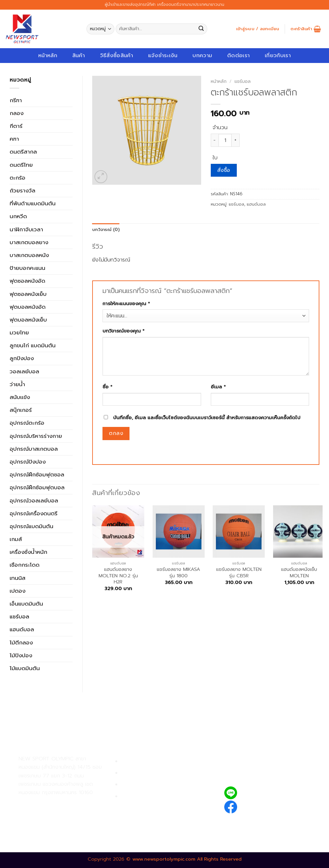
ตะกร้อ (18, 178)
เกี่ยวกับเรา (278, 55)
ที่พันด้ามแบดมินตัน (33, 203)
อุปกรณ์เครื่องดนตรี (34, 513)
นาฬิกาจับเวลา (26, 229)
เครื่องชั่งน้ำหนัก (28, 552)
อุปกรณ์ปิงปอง (28, 462)
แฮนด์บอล (22, 629)
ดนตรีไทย (21, 165)
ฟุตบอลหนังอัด (28, 307)
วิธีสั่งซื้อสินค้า (116, 55)
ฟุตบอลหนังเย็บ (28, 320)
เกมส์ (16, 539)
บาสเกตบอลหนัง (29, 255)
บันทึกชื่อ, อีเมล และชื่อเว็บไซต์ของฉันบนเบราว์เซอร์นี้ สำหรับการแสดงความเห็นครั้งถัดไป (207, 418)
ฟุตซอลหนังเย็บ (28, 294)
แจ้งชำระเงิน (163, 55)
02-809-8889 (53, 817)
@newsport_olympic (268, 793)
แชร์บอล (19, 616)
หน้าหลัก (48, 55)
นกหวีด (18, 216)
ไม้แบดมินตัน (25, 668)
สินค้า (79, 55)
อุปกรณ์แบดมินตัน (31, 526)
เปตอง (18, 591)
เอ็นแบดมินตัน (26, 604)
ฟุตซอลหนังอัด (27, 281)
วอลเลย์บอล (24, 371)
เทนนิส (18, 578)
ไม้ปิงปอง (21, 655)
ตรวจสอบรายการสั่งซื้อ (148, 797)
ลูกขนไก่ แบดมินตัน (33, 345)
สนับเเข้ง (20, 397)
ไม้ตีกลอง (21, 642)
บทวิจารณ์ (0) (106, 230)
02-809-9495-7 (56, 804)
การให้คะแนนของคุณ (126, 304)
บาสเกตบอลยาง (29, 242)
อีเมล (218, 387)
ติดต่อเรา (238, 55)
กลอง (17, 113)
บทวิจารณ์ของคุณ (124, 331)
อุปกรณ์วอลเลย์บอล (34, 500)
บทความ (202, 55)
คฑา (14, 139)
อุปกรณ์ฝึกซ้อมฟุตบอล (37, 487)
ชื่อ (107, 387)
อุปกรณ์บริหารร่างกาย (36, 436)
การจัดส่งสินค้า (139, 785)
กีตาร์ (16, 126)
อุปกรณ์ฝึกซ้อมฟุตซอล (37, 474)
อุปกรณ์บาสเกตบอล (34, 449)
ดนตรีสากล (23, 152)
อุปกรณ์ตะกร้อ (27, 423)
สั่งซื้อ (224, 170)
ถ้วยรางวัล (22, 190)
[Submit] (201, 29)
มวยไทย (19, 332)
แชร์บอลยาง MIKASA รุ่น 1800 (178, 573)
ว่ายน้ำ (17, 384)
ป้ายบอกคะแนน (27, 268)
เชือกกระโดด (25, 565)
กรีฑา (16, 100)
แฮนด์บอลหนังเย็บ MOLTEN (299, 573)
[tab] (106, 230)
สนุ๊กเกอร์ (21, 410)
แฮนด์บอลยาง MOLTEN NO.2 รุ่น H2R (118, 576)
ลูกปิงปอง (22, 358)
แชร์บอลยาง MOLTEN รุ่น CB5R (239, 573)
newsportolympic (264, 806)
